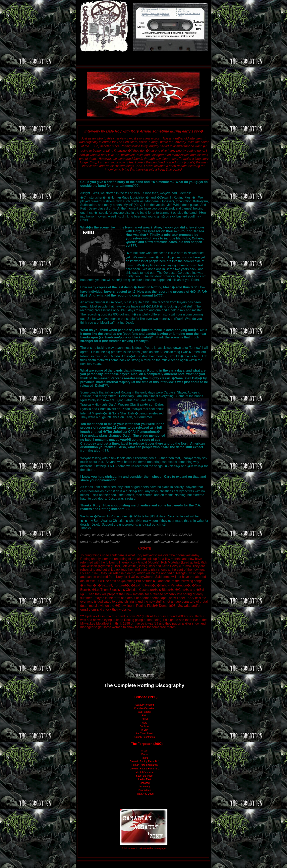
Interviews (147, 11)
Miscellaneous (184, 11)
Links (180, 16)
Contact (181, 9)
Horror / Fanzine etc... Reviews (156, 16)
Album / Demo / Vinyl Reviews (156, 13)
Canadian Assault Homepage (155, 9)
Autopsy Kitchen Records (189, 13)
